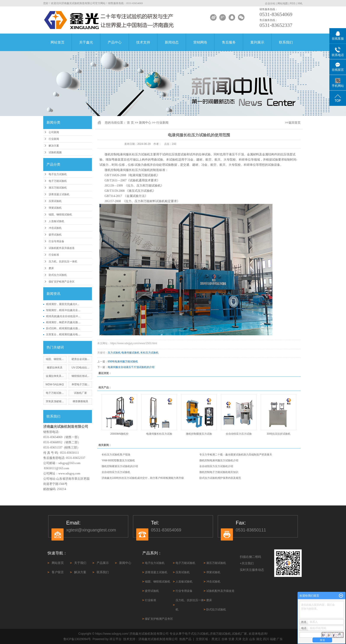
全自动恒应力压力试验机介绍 (216, 466)
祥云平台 (115, 639)
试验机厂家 (80, 393)
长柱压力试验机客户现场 (116, 455)
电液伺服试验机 (130, 353)
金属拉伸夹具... (55, 376)
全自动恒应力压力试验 (239, 434)
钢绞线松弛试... (80, 376)
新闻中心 (145, 123)
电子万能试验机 (58, 181)
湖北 (259, 639)
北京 (245, 639)
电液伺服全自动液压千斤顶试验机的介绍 (131, 367)
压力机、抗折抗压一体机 (63, 261)
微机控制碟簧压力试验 (199, 434)
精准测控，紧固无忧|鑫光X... (63, 304)
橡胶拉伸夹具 (55, 368)
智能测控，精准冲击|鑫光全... (63, 310)
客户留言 (58, 572)
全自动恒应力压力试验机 (116, 472)
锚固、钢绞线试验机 (60, 215)
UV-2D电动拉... (80, 368)
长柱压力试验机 (149, 353)
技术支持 (143, 42)
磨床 (51, 268)
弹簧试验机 (55, 208)
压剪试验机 (55, 201)
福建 (273, 639)
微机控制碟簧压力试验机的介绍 (120, 466)
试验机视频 (55, 152)
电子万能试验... (55, 393)
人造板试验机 (56, 221)
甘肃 (231, 639)
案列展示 (257, 42)
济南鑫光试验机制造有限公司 (158, 639)
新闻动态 (172, 42)
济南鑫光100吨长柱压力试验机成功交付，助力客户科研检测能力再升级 (143, 478)
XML (300, 3)
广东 (280, 639)
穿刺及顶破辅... (55, 401)
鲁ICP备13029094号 (77, 639)
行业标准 (54, 255)
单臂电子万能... (80, 384)
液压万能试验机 (58, 188)
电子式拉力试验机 (197, 634)
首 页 (130, 123)
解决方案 (54, 146)
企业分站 (270, 3)
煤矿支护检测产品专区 (62, 282)
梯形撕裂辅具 (80, 401)
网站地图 (283, 3)
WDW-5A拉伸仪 (55, 384)
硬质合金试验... (80, 359)
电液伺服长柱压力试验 (159, 434)
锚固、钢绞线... (55, 359)
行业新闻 (54, 139)
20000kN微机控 (119, 434)
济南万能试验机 (220, 634)
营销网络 (200, 42)
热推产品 (185, 639)
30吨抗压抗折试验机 (278, 434)
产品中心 (115, 42)
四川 (266, 639)
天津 (238, 639)
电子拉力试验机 (58, 174)
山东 (252, 639)
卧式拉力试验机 (58, 275)
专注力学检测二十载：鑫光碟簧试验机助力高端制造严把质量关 (236, 455)
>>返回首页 (293, 123)
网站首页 (58, 42)
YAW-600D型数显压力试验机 (118, 460)
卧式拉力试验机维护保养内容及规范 (220, 478)
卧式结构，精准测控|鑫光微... (63, 328)
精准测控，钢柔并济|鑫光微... (63, 322)
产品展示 (103, 563)
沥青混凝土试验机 (59, 194)
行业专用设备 (56, 241)
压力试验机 (114, 353)
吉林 (224, 639)
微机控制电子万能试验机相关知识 (219, 472)
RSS (293, 3)
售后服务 (229, 42)
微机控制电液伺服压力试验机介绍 (219, 460)
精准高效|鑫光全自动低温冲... (63, 316)
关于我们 (80, 563)
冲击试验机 (55, 228)
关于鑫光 (86, 42)
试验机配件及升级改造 (62, 248)
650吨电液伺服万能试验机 (123, 362)
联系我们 (286, 42)
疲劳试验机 (55, 235)
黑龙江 (216, 639)
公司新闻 (54, 132)
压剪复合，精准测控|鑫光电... (63, 334)
